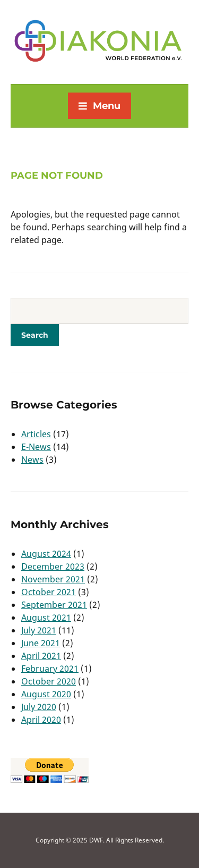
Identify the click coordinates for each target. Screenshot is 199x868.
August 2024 (46, 554)
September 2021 (54, 605)
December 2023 (53, 566)
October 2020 (49, 681)
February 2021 (50, 669)
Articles (36, 434)
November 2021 (53, 579)
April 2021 (41, 656)
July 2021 (39, 630)
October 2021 (49, 592)
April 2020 (41, 720)
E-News (36, 447)
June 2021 (41, 643)
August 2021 (46, 617)
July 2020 (39, 707)
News (32, 460)
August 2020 (46, 694)
